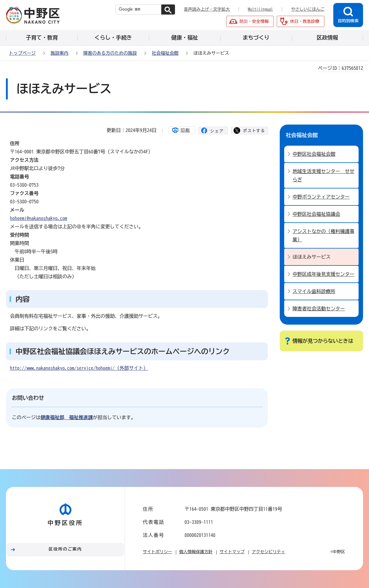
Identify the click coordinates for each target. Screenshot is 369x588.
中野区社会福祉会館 (314, 154)
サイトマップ (232, 552)
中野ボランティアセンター (321, 197)
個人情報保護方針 (196, 552)
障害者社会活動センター (319, 309)
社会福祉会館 (165, 53)
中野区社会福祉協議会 (316, 214)
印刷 (185, 130)
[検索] (138, 10)
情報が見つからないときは (323, 341)
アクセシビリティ (268, 552)
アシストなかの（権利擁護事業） (323, 235)
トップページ (22, 53)
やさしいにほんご (308, 9)
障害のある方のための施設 (110, 53)
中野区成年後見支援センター (323, 274)
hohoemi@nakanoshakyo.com (39, 218)
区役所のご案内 (65, 549)
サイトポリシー (157, 552)
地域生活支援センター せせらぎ (323, 175)
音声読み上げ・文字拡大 (207, 9)
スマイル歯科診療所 (314, 291)
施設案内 (60, 53)
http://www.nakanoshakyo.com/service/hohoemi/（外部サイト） (79, 368)
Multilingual (260, 9)
